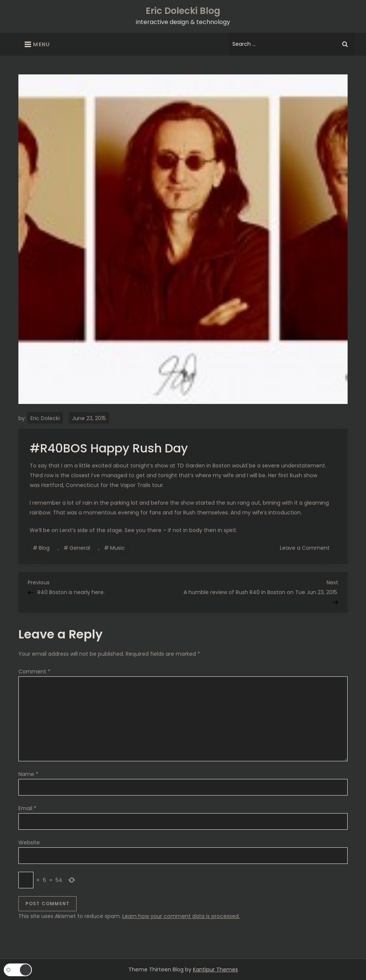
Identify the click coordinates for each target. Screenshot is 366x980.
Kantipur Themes (215, 969)
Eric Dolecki (45, 418)
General (80, 548)
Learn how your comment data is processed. (181, 916)
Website (29, 842)
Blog (44, 548)
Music (117, 548)
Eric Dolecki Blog (183, 11)
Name (28, 774)
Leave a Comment (306, 547)
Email (27, 808)
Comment (34, 671)
